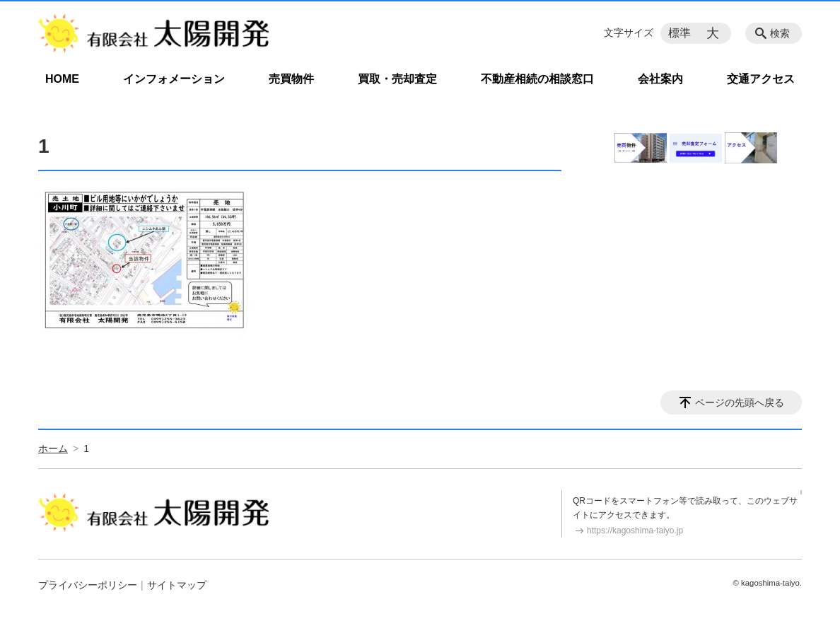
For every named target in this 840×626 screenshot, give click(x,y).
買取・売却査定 (397, 79)
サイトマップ (177, 585)
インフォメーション (174, 79)
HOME (62, 79)
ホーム (53, 448)
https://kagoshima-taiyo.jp (635, 531)
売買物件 (291, 79)
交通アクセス (761, 79)
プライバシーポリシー (88, 585)
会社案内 (660, 79)
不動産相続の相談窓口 (537, 79)
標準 (679, 33)
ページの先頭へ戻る (740, 402)
